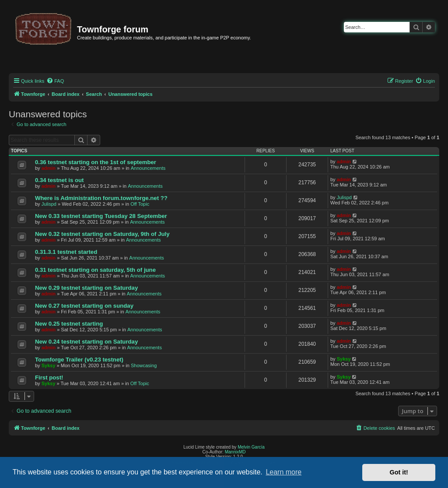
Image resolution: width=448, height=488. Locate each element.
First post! (49, 377)
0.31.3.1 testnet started (66, 252)
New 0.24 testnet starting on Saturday (86, 342)
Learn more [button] (283, 472)
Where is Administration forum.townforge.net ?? (101, 198)
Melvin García (251, 447)
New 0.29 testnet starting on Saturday (86, 288)
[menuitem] (55, 81)
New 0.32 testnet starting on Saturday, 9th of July (102, 234)
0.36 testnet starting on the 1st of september (96, 162)
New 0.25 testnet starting (69, 324)
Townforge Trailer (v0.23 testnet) (79, 360)
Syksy (49, 365)
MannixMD (235, 452)
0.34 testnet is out (59, 180)
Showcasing (144, 365)
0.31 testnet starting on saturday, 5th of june (95, 270)
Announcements (148, 168)
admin (49, 168)
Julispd (49, 204)
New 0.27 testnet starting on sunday (84, 306)
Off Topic (140, 204)
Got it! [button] (399, 472)
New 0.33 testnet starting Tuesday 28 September (101, 216)
